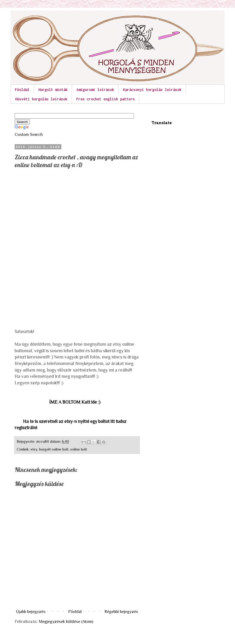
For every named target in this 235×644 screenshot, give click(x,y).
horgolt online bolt (54, 449)
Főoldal (22, 90)
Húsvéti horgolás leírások (41, 99)
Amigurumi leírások (95, 90)
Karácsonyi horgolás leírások (152, 90)
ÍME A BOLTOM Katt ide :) (75, 402)
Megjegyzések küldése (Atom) (66, 622)
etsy (34, 449)
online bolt (79, 449)
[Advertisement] (54, 207)
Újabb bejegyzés (31, 612)
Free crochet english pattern (105, 99)
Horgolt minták (53, 90)
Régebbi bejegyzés (121, 612)
